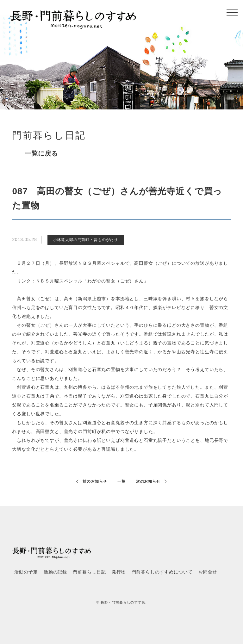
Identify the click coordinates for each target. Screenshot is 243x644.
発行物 (119, 572)
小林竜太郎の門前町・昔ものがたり (86, 240)
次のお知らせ (148, 481)
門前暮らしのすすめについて (162, 572)
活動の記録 (55, 572)
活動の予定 (26, 572)
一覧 (121, 481)
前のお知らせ (95, 481)
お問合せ (208, 572)
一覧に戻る (41, 153)
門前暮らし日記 (89, 572)
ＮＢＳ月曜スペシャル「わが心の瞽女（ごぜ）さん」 (92, 281)
